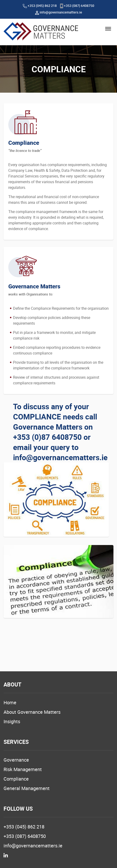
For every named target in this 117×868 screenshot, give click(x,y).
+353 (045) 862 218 (40, 6)
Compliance (16, 779)
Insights (12, 721)
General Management (27, 788)
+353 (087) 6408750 (77, 6)
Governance (16, 760)
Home (10, 702)
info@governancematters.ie (59, 12)
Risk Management (23, 769)
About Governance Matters (32, 712)
